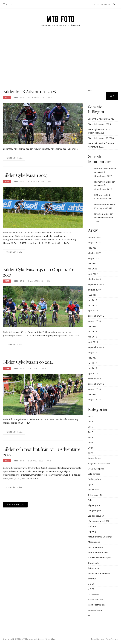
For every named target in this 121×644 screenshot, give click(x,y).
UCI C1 (91, 584)
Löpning (92, 532)
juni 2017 (93, 363)
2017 (91, 427)
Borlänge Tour (95, 479)
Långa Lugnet (94, 511)
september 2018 (96, 316)
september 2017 (96, 347)
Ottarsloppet (94, 568)
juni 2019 (93, 300)
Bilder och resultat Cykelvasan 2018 (104, 218)
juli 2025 (92, 248)
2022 (7, 461)
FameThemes (112, 639)
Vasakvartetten (95, 600)
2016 (91, 422)
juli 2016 (92, 394)
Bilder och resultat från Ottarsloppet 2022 (105, 172)
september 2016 (96, 384)
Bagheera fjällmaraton (99, 463)
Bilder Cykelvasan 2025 (25, 175)
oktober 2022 (95, 253)
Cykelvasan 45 (95, 495)
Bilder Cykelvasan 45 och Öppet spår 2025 (38, 272)
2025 (7, 98)
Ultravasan (93, 594)
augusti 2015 (94, 400)
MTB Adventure (95, 547)
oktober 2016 (95, 379)
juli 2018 (92, 326)
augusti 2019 (94, 290)
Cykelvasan (94, 490)
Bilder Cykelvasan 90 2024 (28, 362)
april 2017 (93, 373)
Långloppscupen (96, 516)
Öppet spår (94, 563)
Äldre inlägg (17, 505)
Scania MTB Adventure (99, 573)
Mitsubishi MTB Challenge (100, 537)
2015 (91, 416)
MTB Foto (60, 19)
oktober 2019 (95, 279)
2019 (91, 437)
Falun (91, 500)
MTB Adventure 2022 (98, 552)
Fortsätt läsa (14, 158)
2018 (91, 432)
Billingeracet (94, 474)
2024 (7, 368)
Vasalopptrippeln (96, 605)
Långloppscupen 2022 (99, 521)
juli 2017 (92, 358)
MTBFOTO (19, 98)
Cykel (91, 484)
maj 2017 (93, 368)
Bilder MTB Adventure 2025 (30, 91)
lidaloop (92, 526)
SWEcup (92, 579)
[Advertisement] (60, 58)
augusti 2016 (94, 389)
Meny (9, 4)
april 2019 (93, 311)
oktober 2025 (95, 237)
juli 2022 (92, 263)
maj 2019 (93, 305)
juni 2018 (93, 332)
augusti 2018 (94, 321)
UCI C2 (91, 589)
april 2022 (93, 274)
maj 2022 (93, 269)
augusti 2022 (94, 258)
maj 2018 (93, 337)
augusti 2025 (94, 243)
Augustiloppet (95, 458)
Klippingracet (94, 505)
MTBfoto (98, 169)
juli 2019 (92, 295)
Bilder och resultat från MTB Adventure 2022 (42, 452)
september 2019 (96, 284)
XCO (90, 615)
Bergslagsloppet (96, 469)
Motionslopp (94, 542)
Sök (90, 90)
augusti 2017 (94, 352)
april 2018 (93, 342)
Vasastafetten (95, 610)
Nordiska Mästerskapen (100, 558)
